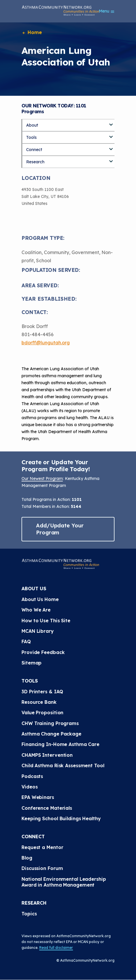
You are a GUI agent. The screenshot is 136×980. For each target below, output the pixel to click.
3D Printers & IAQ (42, 692)
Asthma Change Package (51, 734)
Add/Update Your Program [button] (60, 529)
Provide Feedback (43, 652)
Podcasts (32, 776)
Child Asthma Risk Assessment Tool (63, 765)
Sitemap (32, 663)
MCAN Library (38, 631)
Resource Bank (39, 702)
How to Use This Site (46, 621)
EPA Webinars (38, 797)
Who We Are (36, 610)
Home (32, 32)
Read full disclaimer (56, 948)
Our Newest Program (42, 479)
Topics (29, 914)
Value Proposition (42, 713)
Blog (27, 858)
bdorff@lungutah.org (46, 343)
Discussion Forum (42, 868)
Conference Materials (47, 808)
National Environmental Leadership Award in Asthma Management (65, 882)
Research (35, 162)
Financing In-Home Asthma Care (60, 744)
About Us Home (40, 599)
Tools (31, 137)
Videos (29, 787)
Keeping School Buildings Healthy (61, 818)
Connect (34, 150)
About (32, 125)
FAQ (26, 641)
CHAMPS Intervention (47, 755)
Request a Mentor (42, 847)
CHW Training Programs (50, 723)
